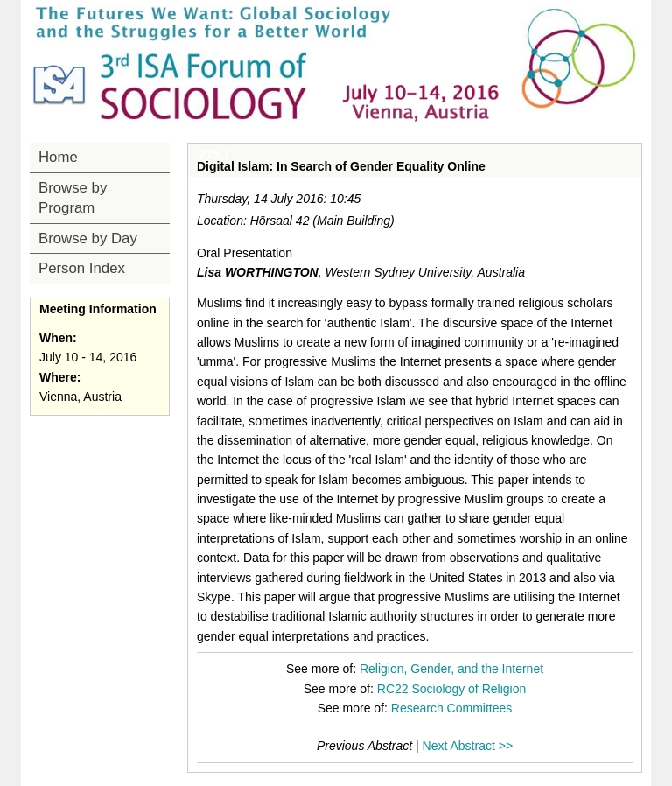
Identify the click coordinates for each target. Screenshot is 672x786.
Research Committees (452, 708)
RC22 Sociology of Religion (451, 689)
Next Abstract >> (468, 746)
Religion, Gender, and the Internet (451, 669)
